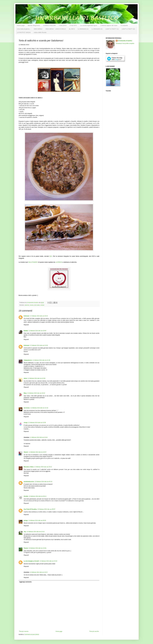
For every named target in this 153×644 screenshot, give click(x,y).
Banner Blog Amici (34, 25)
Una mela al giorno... (24, 29)
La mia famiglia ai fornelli (31, 561)
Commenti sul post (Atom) (32, 634)
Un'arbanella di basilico (125, 41)
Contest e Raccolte (49, 25)
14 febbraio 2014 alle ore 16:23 (39, 572)
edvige (26, 520)
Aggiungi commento (25, 582)
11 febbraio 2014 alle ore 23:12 (43, 467)
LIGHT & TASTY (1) (112, 29)
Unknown (27, 316)
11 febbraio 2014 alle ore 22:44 (39, 437)
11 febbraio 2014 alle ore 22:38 (37, 423)
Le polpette (124, 25)
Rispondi (26, 325)
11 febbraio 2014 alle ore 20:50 (37, 331)
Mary (25, 393)
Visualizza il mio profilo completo (125, 43)
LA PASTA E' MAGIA (24, 32)
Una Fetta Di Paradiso (30, 509)
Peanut (26, 548)
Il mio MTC (73, 25)
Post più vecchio (94, 631)
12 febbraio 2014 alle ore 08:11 (38, 496)
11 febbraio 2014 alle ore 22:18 (39, 408)
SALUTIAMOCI (33, 262)
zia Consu (27, 408)
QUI (51, 256)
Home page (21, 25)
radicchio (27, 305)
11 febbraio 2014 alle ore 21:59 (36, 378)
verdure (42, 305)
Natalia (26, 331)
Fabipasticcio (28, 360)
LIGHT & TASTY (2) (128, 29)
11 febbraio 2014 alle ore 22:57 (38, 452)
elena (25, 378)
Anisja (26, 423)
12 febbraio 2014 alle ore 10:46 (37, 548)
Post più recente (24, 631)
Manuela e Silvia (29, 467)
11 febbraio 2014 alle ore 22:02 (36, 393)
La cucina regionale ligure (89, 25)
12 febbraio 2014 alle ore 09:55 (37, 520)
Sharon (26, 452)
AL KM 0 (72, 29)
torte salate (37, 305)
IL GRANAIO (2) (97, 29)
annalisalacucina (29, 482)
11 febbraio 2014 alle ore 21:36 (41, 360)
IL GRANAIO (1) (83, 29)
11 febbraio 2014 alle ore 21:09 (39, 345)
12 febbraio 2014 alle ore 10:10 (36, 532)
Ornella (26, 496)
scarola (32, 305)
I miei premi (63, 25)
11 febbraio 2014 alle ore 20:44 (39, 316)
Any (25, 532)
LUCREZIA (59, 262)
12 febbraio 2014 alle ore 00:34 (43, 482)
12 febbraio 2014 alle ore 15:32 (48, 561)
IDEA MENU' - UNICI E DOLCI (56, 29)
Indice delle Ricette (40, 32)
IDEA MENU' (38, 29)
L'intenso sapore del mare (109, 25)
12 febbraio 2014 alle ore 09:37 (46, 509)
